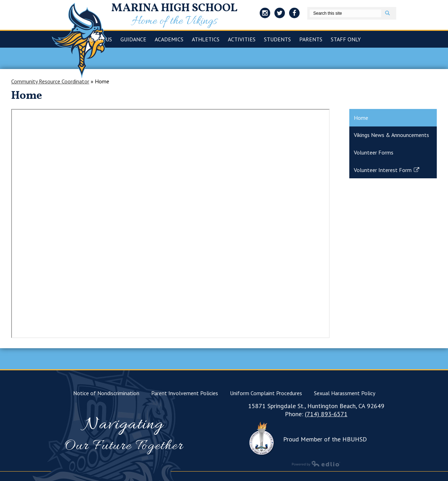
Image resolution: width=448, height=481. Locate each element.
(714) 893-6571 (326, 414)
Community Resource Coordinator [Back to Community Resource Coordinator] (50, 81)
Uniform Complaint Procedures (266, 393)
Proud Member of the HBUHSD (325, 439)
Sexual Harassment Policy (345, 393)
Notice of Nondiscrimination (106, 393)
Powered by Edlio (316, 463)
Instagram (265, 14)
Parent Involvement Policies (185, 393)
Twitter (280, 14)
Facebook (294, 14)
